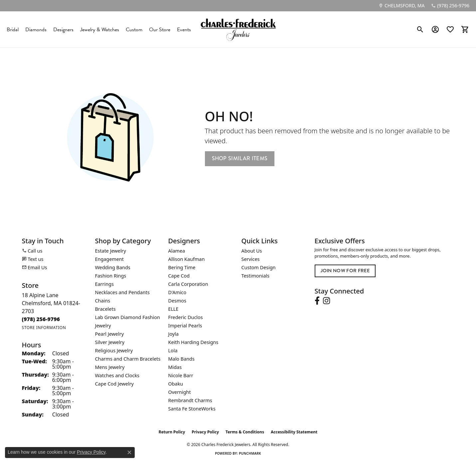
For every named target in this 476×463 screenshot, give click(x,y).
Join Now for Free (345, 271)
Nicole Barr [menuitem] (181, 375)
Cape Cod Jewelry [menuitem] (114, 384)
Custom (134, 30)
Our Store (160, 30)
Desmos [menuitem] (177, 301)
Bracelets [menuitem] (105, 309)
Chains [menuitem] (103, 301)
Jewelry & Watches (100, 30)
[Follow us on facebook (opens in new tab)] (317, 301)
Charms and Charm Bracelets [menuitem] (128, 359)
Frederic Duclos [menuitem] (186, 317)
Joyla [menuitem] (173, 334)
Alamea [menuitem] (177, 251)
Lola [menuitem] (173, 350)
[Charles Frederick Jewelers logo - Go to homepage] (238, 29)
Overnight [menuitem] (180, 392)
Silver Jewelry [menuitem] (110, 342)
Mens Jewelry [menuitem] (110, 367)
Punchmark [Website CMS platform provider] (250, 453)
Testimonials (255, 276)
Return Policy (172, 432)
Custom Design (259, 267)
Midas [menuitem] (175, 367)
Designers (63, 30)
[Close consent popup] (129, 452)
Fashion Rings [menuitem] (111, 276)
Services (251, 259)
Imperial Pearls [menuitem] (185, 326)
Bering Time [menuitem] (182, 267)
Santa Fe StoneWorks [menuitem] (192, 409)
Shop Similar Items (240, 158)
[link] (401, 6)
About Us (252, 251)
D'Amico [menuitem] (177, 292)
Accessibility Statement (294, 432)
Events (184, 30)
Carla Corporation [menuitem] (188, 284)
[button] (420, 30)
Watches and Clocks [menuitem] (117, 375)
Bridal (13, 30)
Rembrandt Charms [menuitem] (190, 400)
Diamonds (36, 30)
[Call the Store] (41, 319)
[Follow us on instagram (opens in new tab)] (326, 301)
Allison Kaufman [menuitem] (187, 259)
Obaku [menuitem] (176, 384)
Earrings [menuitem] (104, 284)
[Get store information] (44, 328)
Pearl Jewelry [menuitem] (109, 334)
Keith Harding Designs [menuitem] (193, 342)
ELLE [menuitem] (173, 309)
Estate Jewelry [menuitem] (111, 251)
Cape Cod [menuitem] (179, 276)
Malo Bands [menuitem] (181, 359)
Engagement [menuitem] (109, 259)
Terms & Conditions (245, 432)
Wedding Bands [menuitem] (113, 267)
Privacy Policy (205, 432)
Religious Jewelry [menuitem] (114, 350)
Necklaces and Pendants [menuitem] (122, 292)
